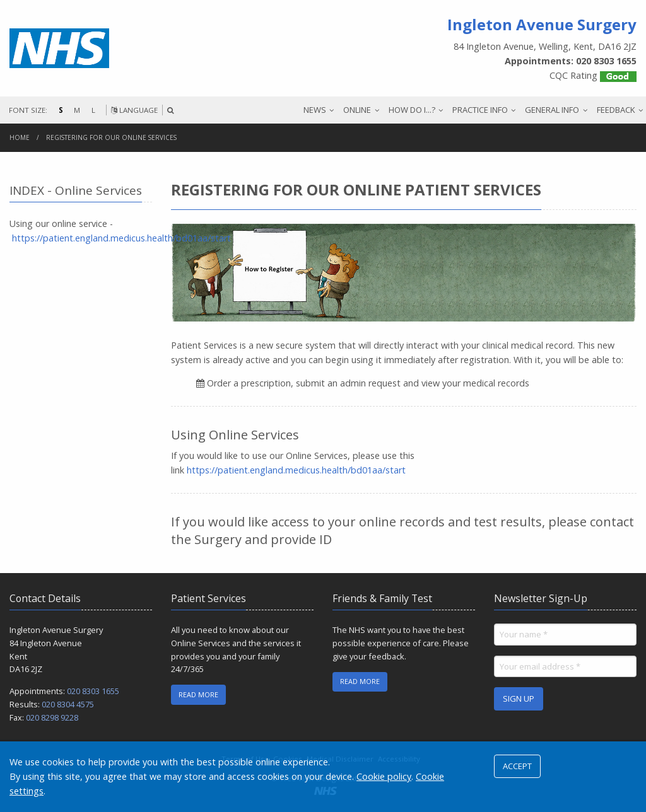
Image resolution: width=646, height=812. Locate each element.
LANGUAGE (134, 110)
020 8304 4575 (68, 704)
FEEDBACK (616, 110)
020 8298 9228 (52, 717)
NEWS (315, 110)
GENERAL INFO (552, 110)
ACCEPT (517, 766)
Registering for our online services (111, 137)
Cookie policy (384, 776)
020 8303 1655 (93, 691)
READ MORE (198, 694)
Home (20, 137)
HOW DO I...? (412, 110)
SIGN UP (519, 699)
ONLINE (357, 110)
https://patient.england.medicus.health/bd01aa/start (296, 470)
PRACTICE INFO (480, 110)
